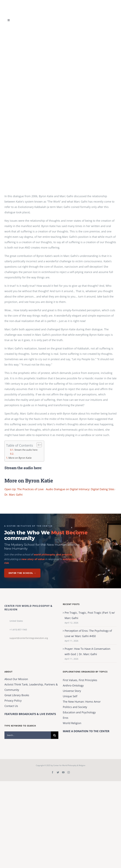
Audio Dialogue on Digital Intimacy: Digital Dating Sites (80, 489)
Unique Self (70, 696)
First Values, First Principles (80, 680)
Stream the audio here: (26, 450)
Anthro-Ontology (73, 685)
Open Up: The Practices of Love (24, 489)
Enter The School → (22, 573)
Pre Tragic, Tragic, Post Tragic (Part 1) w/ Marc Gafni (90, 615)
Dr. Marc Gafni (14, 495)
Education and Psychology (79, 712)
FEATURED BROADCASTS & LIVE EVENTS (30, 714)
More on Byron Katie (20, 458)
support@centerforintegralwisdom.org (29, 638)
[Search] (55, 735)
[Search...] (28, 735)
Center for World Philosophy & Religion (69, 765)
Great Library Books (17, 695)
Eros (66, 718)
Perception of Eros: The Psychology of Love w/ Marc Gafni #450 (88, 633)
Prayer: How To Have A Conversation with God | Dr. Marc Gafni (87, 651)
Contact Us (11, 706)
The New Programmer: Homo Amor (82, 702)
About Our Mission (16, 679)
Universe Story (72, 691)
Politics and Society (75, 707)
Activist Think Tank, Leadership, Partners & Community (31, 687)
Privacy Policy (13, 701)
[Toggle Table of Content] (38, 445)
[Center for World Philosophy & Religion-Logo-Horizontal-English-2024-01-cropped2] (23, 3)
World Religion (72, 723)
